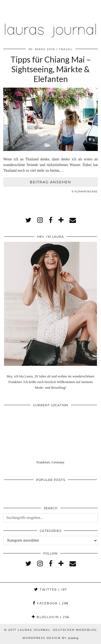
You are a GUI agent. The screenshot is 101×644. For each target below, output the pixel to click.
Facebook (51, 603)
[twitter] (28, 220)
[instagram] (40, 220)
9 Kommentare (85, 192)
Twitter (51, 590)
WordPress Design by (50, 638)
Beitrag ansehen (50, 182)
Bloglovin (51, 617)
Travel (66, 49)
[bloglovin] (61, 220)
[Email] (73, 220)
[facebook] (51, 220)
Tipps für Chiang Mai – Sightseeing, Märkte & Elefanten (51, 69)
